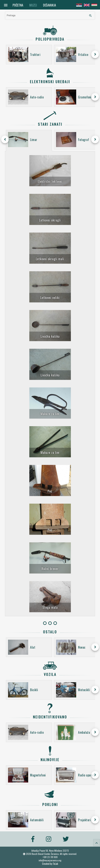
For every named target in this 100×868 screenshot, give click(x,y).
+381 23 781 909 (50, 857)
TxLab (55, 864)
